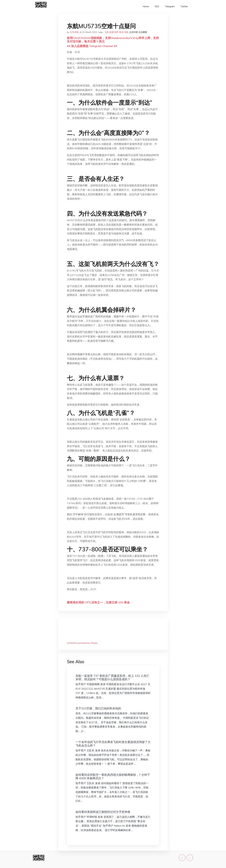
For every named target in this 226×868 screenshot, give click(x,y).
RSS (157, 6)
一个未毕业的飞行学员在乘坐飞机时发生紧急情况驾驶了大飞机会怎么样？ (113, 744)
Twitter (184, 6)
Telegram (170, 6)
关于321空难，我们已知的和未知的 (98, 708)
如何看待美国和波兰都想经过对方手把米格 (103, 812)
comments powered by (82, 643)
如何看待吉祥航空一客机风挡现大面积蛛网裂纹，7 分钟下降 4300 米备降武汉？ (113, 776)
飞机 (107, 32)
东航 (126, 32)
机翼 (112, 32)
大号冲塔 (74, 32)
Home (146, 6)
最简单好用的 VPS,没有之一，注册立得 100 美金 (98, 602)
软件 (116, 32)
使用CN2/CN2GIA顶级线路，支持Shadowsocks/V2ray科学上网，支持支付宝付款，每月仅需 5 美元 (113, 40)
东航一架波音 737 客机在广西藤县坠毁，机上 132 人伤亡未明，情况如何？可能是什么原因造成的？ (112, 677)
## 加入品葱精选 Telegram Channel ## (92, 46)
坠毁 (121, 32)
